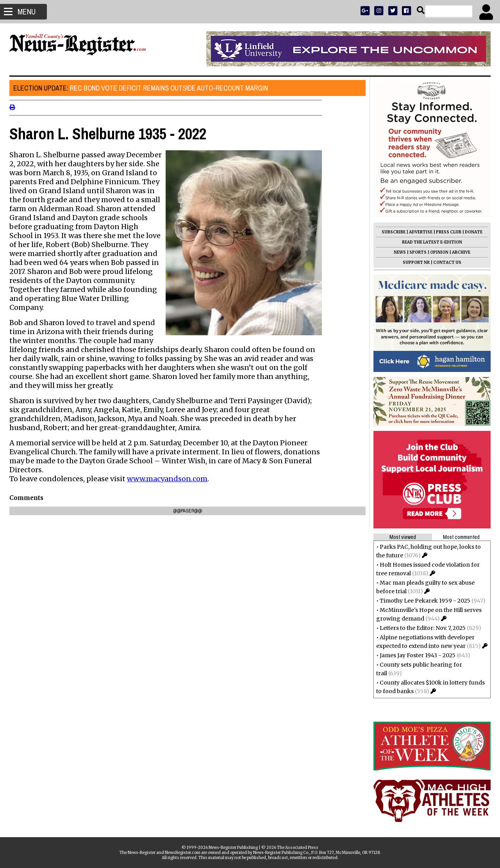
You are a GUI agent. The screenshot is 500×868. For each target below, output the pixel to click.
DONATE (471, 232)
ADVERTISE (418, 232)
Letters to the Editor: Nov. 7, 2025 (420, 628)
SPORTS (416, 252)
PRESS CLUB (446, 232)
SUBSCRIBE (391, 232)
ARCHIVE (459, 252)
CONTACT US (445, 262)
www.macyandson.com (170, 479)
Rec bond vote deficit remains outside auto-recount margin (143, 88)
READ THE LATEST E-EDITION (430, 242)
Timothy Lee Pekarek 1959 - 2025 (423, 601)
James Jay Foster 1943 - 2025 (415, 655)
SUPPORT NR (414, 262)
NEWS (397, 252)
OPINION (437, 252)
